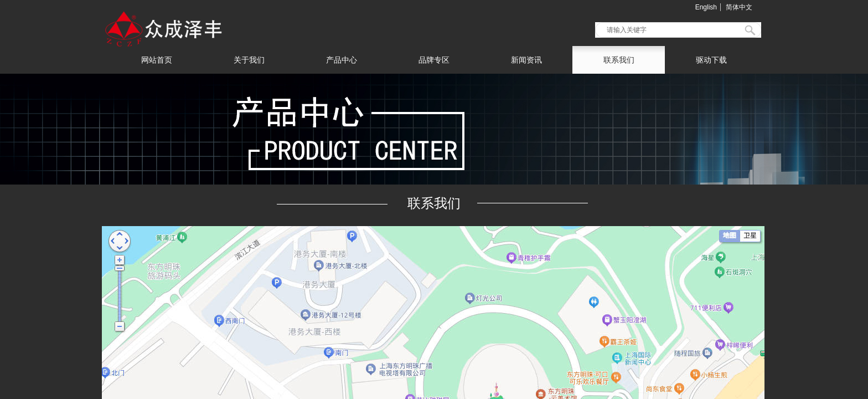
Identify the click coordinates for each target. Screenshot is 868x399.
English (706, 7)
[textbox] (671, 30)
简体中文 (739, 7)
